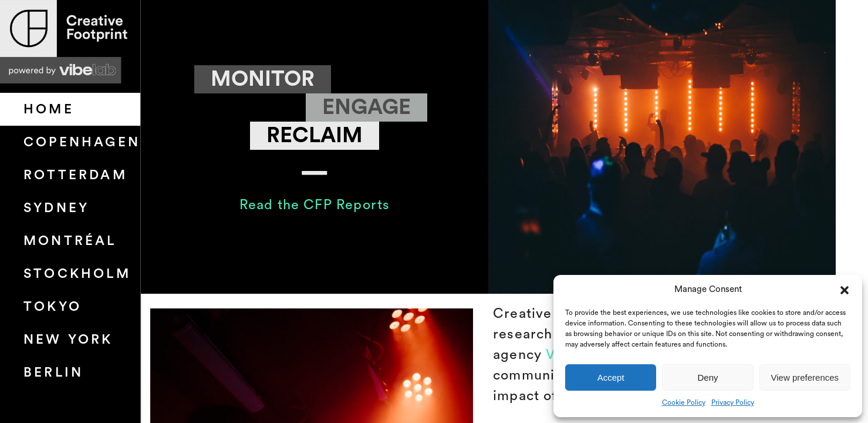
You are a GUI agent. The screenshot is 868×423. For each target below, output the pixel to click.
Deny (707, 377)
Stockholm (77, 274)
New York (68, 340)
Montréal (70, 241)
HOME (49, 109)
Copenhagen (82, 142)
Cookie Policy (684, 402)
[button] (845, 290)
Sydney (56, 208)
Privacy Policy (733, 402)
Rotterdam (75, 175)
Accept (611, 377)
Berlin (53, 372)
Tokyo (53, 307)
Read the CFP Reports (315, 205)
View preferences (805, 377)
